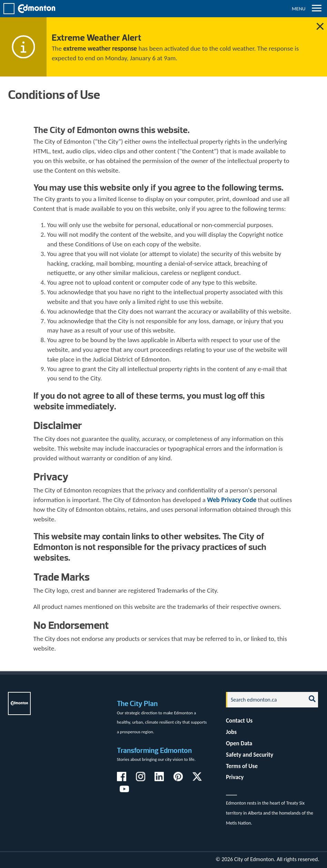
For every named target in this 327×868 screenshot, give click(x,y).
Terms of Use (242, 766)
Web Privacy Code (232, 500)
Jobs (231, 732)
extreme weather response (100, 48)
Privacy (235, 777)
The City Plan (137, 703)
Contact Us (239, 721)
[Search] (264, 700)
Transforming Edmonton (154, 750)
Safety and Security (250, 755)
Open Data (239, 743)
